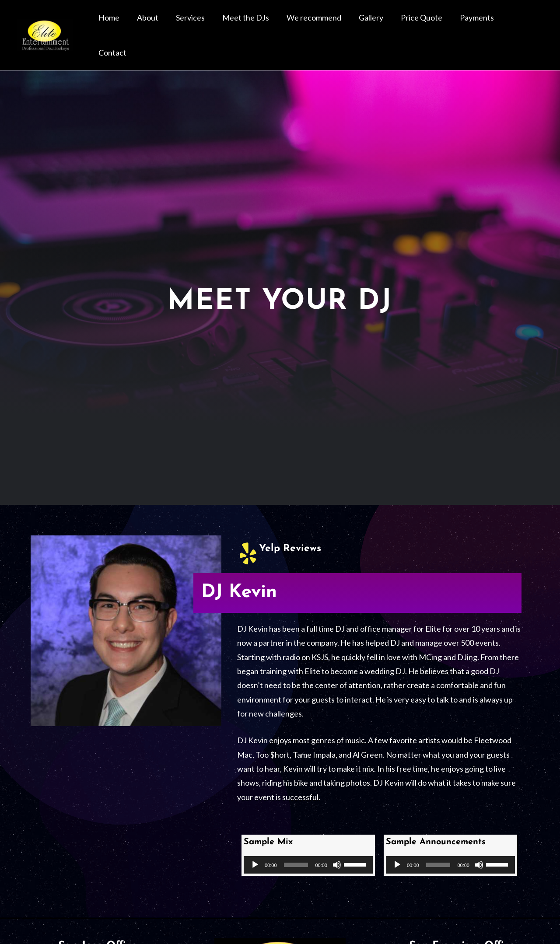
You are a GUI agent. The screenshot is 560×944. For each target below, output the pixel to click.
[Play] (255, 843)
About (194, 24)
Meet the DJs (278, 24)
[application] (308, 843)
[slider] (296, 843)
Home (163, 24)
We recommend (340, 24)
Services (230, 24)
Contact (523, 24)
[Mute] (337, 843)
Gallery (390, 24)
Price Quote (433, 24)
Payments (482, 24)
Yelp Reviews (291, 526)
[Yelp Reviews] (248, 531)
